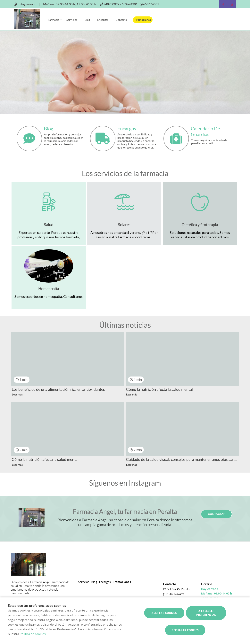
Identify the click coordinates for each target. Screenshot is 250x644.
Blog (87, 20)
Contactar (217, 514)
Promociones (143, 20)
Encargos (103, 20)
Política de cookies (33, 634)
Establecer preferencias (206, 613)
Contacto (121, 20)
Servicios (72, 20)
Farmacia (54, 20)
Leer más (17, 394)
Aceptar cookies (164, 613)
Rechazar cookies (185, 630)
